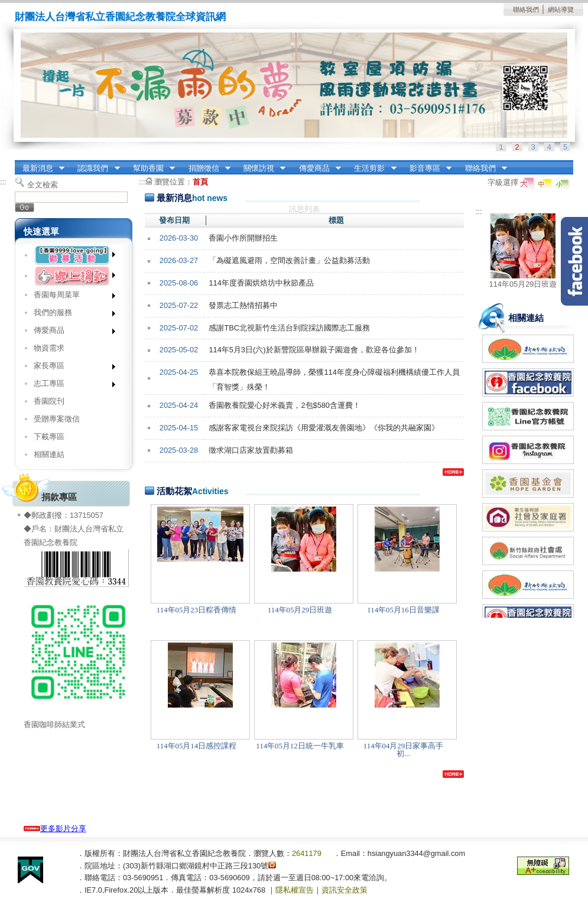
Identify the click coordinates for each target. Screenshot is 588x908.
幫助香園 (150, 168)
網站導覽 (561, 9)
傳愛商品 (316, 168)
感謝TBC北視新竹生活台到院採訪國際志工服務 (289, 328)
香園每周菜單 (71, 297)
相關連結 (49, 454)
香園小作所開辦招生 (243, 238)
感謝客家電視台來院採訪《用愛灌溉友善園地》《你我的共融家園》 (324, 428)
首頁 (200, 182)
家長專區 (71, 368)
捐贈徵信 (206, 168)
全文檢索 (43, 185)
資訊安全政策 (345, 890)
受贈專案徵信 (57, 419)
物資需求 (49, 348)
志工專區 (71, 386)
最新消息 (40, 168)
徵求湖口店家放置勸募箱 (251, 450)
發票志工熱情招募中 (243, 305)
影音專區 (427, 168)
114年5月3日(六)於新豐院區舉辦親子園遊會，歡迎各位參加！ (314, 350)
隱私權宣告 (295, 890)
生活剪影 (372, 168)
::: (18, 164)
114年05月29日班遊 (523, 284)
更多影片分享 (55, 828)
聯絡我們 (526, 9)
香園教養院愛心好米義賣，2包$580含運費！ (285, 405)
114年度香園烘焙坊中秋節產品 (261, 283)
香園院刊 (49, 401)
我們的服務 (71, 315)
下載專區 (49, 437)
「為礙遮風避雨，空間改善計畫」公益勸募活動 (289, 260)
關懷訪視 (261, 168)
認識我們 (95, 168)
